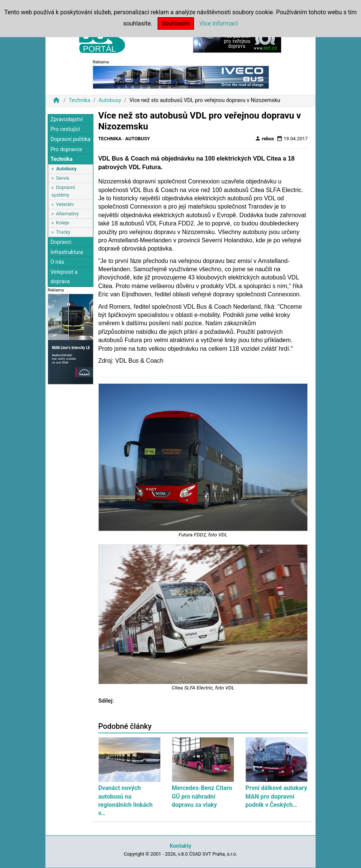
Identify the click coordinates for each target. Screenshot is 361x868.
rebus (265, 138)
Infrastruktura (67, 252)
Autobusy (110, 100)
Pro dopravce (66, 149)
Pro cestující (65, 129)
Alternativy (67, 214)
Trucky (63, 232)
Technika (80, 100)
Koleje (62, 223)
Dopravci (61, 242)
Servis (62, 178)
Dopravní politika (70, 139)
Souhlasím (176, 23)
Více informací (219, 23)
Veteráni (65, 204)
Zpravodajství (66, 119)
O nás (57, 262)
